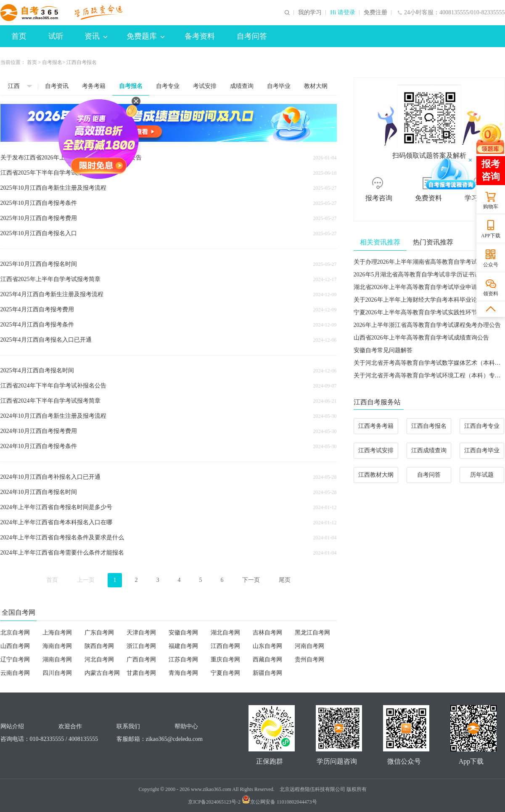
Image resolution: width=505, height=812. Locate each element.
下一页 (251, 580)
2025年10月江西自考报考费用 (39, 218)
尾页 (285, 580)
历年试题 (482, 475)
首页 (19, 36)
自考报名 (52, 62)
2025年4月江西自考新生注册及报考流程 (52, 294)
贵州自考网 (309, 659)
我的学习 (310, 13)
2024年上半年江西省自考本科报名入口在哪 (56, 522)
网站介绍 (12, 726)
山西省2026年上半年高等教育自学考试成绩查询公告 (421, 338)
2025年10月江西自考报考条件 (39, 203)
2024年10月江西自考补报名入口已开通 (50, 477)
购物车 (491, 207)
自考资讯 (57, 86)
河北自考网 (99, 659)
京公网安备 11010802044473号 (279, 802)
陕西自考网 (99, 646)
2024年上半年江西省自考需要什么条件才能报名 (62, 553)
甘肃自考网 (141, 673)
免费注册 (375, 13)
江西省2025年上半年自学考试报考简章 (50, 279)
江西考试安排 (376, 450)
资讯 (96, 36)
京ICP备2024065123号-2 (214, 802)
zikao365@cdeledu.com (174, 739)
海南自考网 (57, 646)
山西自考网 (15, 646)
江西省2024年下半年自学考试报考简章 (50, 401)
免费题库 (145, 36)
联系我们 (128, 726)
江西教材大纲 (376, 475)
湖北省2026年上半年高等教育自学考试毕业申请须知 (421, 287)
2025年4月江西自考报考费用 (37, 309)
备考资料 (200, 36)
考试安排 (205, 86)
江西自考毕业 (482, 450)
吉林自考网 (267, 633)
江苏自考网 (183, 659)
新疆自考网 (267, 673)
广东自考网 (99, 633)
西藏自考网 (267, 659)
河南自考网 (309, 646)
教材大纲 (316, 86)
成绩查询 (242, 86)
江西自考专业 (482, 426)
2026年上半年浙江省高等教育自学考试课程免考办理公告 (427, 325)
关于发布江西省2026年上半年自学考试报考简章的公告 (71, 158)
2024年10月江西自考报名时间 (39, 492)
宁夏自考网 (225, 673)
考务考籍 (94, 86)
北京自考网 (15, 633)
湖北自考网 (225, 633)
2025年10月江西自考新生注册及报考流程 (53, 188)
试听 (56, 36)
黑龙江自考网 (312, 633)
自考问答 (252, 36)
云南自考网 (15, 673)
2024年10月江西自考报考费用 (39, 431)
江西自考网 (225, 646)
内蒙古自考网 (102, 673)
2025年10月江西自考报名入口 (39, 233)
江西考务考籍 (376, 426)
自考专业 (168, 86)
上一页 (86, 580)
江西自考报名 (429, 426)
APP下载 (491, 236)
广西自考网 (141, 659)
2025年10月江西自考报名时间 (39, 264)
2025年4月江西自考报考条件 (37, 325)
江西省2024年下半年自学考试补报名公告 (53, 386)
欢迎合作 (70, 726)
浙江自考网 (141, 646)
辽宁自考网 (15, 659)
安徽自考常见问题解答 (383, 350)
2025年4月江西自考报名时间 (37, 370)
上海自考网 (57, 633)
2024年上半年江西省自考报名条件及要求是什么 (62, 537)
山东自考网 (267, 646)
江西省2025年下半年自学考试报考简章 (50, 173)
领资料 (491, 294)
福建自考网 (183, 646)
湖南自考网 (57, 659)
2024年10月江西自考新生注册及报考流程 (53, 416)
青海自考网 (183, 673)
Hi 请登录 (343, 13)
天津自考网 (141, 633)
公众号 (491, 265)
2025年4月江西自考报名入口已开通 (46, 340)
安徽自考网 (183, 633)
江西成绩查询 (429, 450)
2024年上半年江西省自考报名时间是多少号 (56, 507)
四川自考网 (57, 673)
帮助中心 (186, 726)
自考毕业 (279, 86)
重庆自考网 (225, 659)
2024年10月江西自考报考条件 (39, 446)
